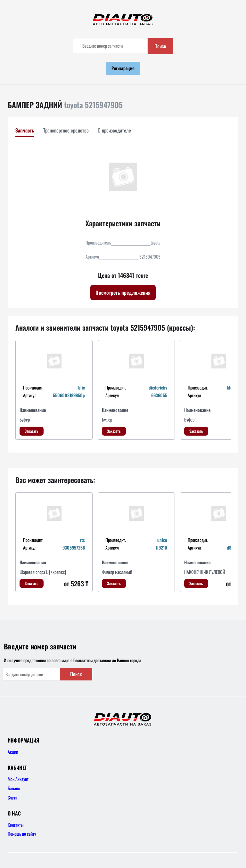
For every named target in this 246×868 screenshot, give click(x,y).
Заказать (32, 431)
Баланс (14, 788)
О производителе (114, 130)
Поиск (160, 46)
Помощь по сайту (22, 834)
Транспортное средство (66, 130)
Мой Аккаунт (18, 779)
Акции (13, 752)
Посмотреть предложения (123, 293)
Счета (12, 797)
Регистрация (123, 68)
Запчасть (25, 130)
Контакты (16, 825)
